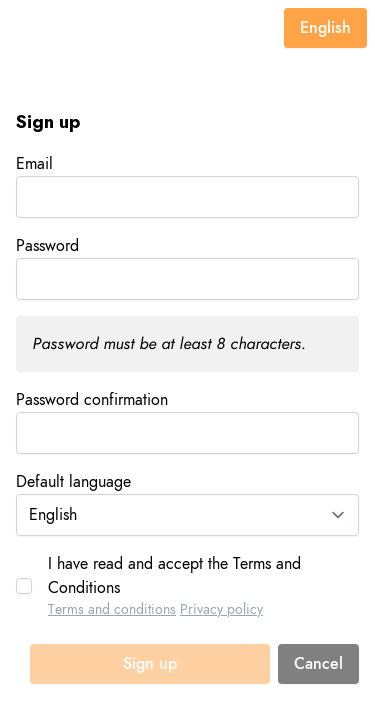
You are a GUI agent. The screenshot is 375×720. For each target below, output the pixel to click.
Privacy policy (221, 609)
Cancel (318, 664)
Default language (73, 482)
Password (47, 246)
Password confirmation (92, 400)
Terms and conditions (112, 609)
